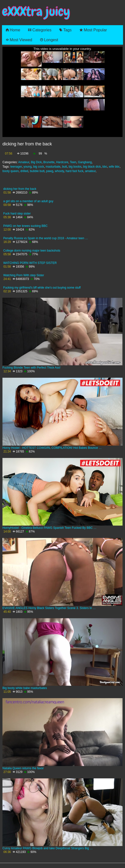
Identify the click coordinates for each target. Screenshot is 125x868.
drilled (24, 171)
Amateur (24, 162)
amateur (90, 171)
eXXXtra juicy (36, 11)
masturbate (53, 167)
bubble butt (37, 171)
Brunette (49, 162)
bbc (105, 167)
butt (64, 167)
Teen (73, 162)
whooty (59, 171)
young (27, 167)
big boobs (75, 167)
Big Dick (36, 162)
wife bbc (114, 167)
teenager (16, 167)
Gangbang (85, 162)
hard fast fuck (75, 171)
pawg (50, 171)
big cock (39, 167)
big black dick (92, 167)
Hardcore (62, 162)
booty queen (11, 171)
